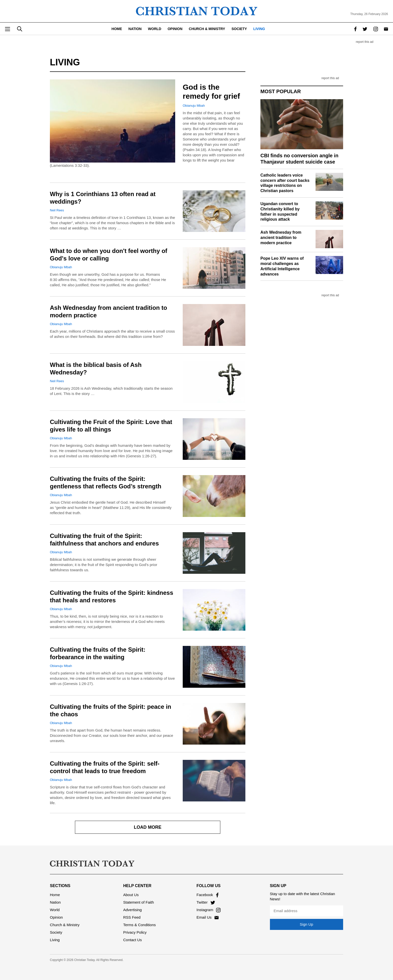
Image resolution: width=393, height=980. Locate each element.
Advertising (133, 910)
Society (239, 29)
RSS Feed (132, 917)
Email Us (208, 917)
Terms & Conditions (140, 925)
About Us (131, 895)
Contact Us (133, 940)
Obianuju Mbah (194, 106)
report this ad (365, 42)
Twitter (206, 902)
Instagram (209, 910)
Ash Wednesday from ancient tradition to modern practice (281, 238)
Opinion (175, 29)
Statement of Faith (139, 902)
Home (117, 29)
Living (259, 29)
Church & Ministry (207, 29)
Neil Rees (57, 210)
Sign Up (306, 924)
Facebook (208, 895)
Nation (135, 29)
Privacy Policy (135, 932)
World (155, 29)
